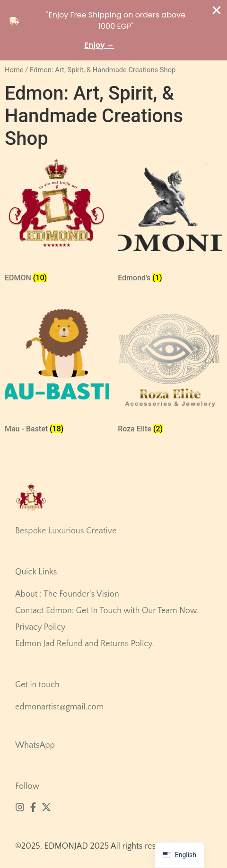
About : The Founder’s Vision (67, 594)
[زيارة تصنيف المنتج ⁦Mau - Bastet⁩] (57, 373)
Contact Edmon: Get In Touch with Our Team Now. (107, 611)
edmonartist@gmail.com (59, 707)
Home (14, 70)
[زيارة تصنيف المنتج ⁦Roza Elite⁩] (170, 373)
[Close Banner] (217, 10)
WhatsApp (35, 745)
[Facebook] (33, 807)
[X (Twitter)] (46, 807)
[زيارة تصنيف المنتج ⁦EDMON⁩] (57, 222)
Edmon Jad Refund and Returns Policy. (85, 644)
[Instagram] (20, 807)
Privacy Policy (40, 627)
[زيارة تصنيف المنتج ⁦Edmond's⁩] (170, 222)
